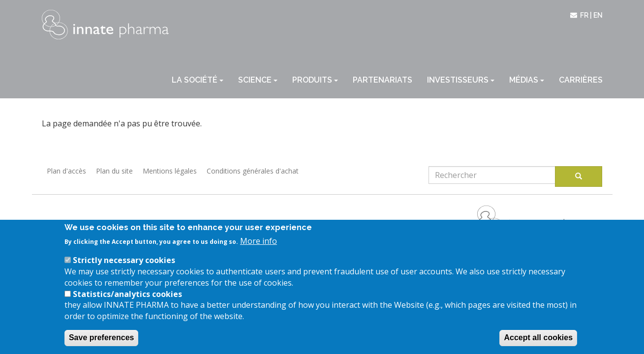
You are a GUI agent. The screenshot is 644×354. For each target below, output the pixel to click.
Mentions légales (170, 171)
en (598, 15)
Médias (527, 80)
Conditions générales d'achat (253, 171)
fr (584, 15)
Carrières (581, 80)
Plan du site (114, 171)
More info (259, 246)
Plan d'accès (66, 171)
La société (198, 80)
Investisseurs (461, 80)
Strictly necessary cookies (124, 265)
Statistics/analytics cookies (127, 298)
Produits (315, 80)
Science (258, 80)
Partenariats (383, 80)
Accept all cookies (538, 342)
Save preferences (102, 342)
